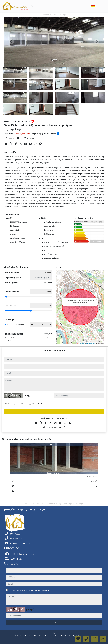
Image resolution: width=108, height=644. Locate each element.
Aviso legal (73, 636)
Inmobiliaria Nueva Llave (29, 636)
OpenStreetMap (91, 343)
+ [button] (59, 273)
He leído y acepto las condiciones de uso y (25, 404)
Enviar (54, 412)
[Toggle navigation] (103, 6)
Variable (21, 325)
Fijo (9, 325)
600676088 (54, 355)
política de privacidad (37, 404)
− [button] (59, 277)
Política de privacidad (47, 636)
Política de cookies (62, 636)
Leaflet (82, 343)
